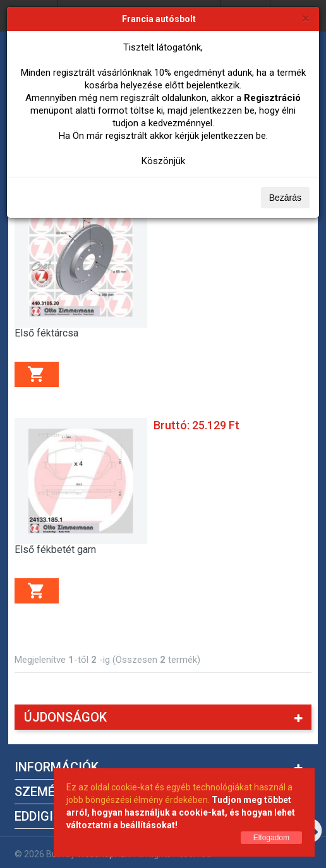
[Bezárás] (306, 18)
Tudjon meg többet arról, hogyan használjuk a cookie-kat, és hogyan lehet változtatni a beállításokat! (181, 812)
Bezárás (285, 198)
